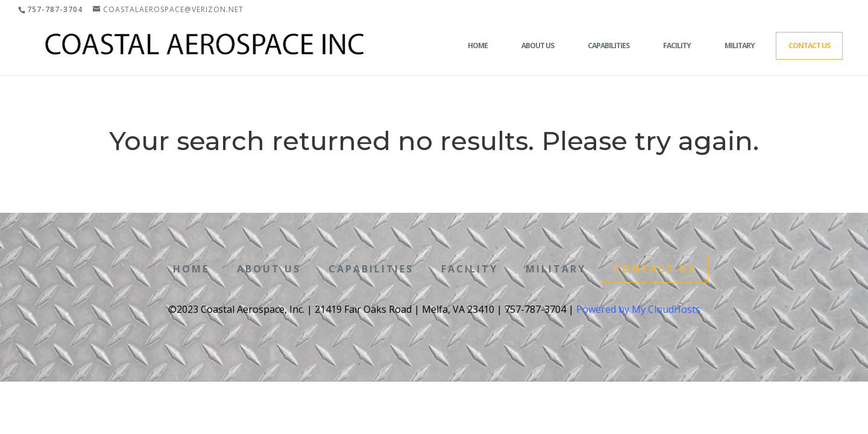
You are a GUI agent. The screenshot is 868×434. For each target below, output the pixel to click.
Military (740, 46)
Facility (677, 46)
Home (478, 46)
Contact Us (809, 46)
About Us (538, 46)
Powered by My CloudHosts (638, 309)
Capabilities (609, 46)
